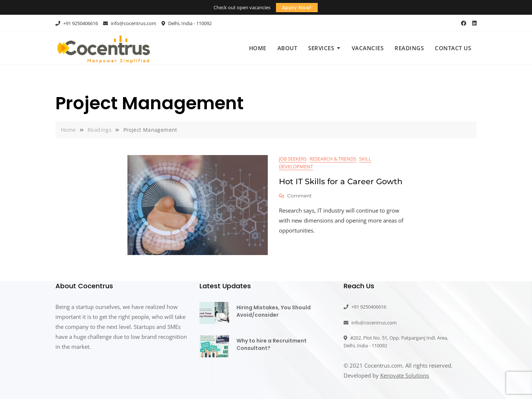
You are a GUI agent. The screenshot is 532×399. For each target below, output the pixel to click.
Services (321, 48)
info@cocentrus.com (130, 23)
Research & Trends (333, 159)
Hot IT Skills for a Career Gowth (341, 181)
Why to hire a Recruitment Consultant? (272, 344)
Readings (409, 48)
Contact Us (453, 48)
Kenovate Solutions (405, 375)
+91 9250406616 (77, 23)
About (287, 48)
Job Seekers (293, 159)
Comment (299, 196)
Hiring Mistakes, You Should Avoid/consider (274, 311)
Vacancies (368, 48)
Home (258, 48)
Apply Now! (297, 8)
